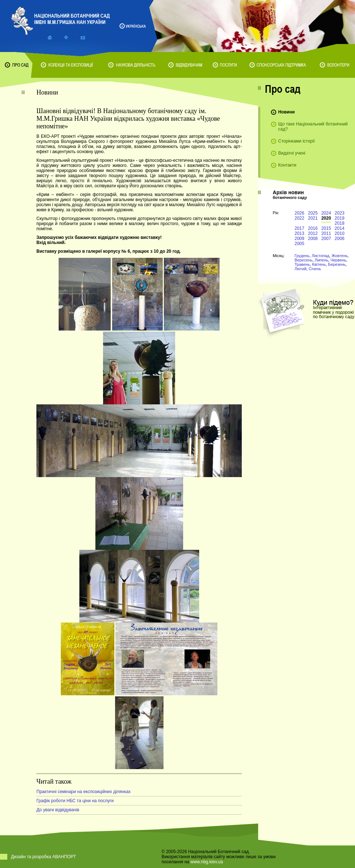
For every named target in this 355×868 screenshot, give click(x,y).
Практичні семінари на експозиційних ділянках (84, 792)
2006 (340, 239)
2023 (340, 213)
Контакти (287, 165)
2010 (340, 233)
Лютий (301, 269)
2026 (299, 213)
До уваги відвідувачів (58, 810)
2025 (313, 213)
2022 (299, 218)
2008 (313, 239)
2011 (326, 233)
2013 (299, 233)
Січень (315, 269)
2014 (340, 228)
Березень (337, 264)
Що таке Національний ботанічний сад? (313, 127)
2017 (299, 228)
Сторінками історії (297, 141)
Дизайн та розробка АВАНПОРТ (44, 857)
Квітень (319, 264)
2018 (340, 223)
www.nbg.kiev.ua (207, 862)
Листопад (320, 256)
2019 (340, 218)
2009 (299, 239)
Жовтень (340, 256)
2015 (326, 228)
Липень (321, 260)
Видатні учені (292, 153)
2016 (313, 228)
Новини (286, 112)
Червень (338, 260)
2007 (326, 239)
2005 (299, 244)
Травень (302, 264)
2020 (326, 218)
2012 (313, 233)
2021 (313, 218)
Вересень (303, 260)
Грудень (302, 256)
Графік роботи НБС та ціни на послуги (75, 801)
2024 (326, 213)
